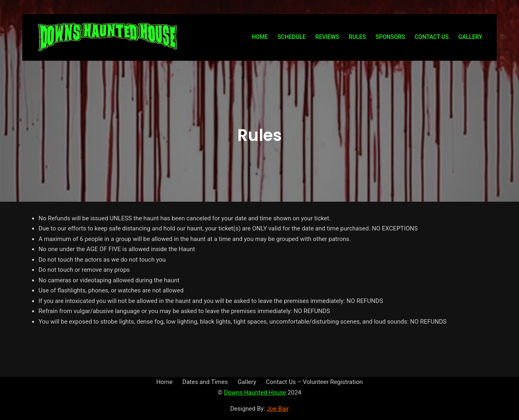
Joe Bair (278, 409)
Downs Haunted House (255, 392)
